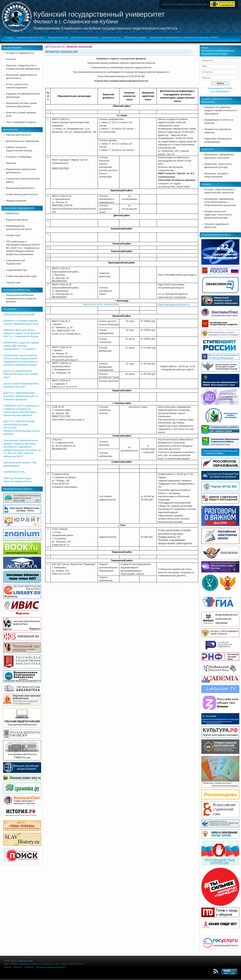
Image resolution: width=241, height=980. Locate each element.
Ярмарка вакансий (58, 37)
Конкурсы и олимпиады (19, 157)
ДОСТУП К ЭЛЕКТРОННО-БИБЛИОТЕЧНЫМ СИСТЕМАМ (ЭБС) (21, 374)
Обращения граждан (135, 37)
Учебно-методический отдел (21, 276)
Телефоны (29, 967)
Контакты (11, 59)
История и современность (20, 53)
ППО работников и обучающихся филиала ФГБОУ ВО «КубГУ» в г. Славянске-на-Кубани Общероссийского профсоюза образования (23, 248)
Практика (11, 163)
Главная (9, 37)
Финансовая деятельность (20, 188)
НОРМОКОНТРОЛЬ (14, 472)
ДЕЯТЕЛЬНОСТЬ (55, 47)
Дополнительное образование (22, 141)
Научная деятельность (18, 135)
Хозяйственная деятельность (22, 194)
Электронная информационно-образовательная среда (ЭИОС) (184, 37)
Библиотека (12, 213)
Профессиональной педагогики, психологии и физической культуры (218, 215)
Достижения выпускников (85, 37)
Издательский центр (17, 220)
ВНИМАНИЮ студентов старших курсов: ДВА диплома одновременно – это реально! (21, 346)
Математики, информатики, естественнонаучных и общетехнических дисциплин (220, 202)
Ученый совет (13, 283)
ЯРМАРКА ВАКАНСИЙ (79, 47)
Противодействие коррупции (19, 314)
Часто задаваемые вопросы (21, 122)
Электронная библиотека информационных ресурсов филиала (21, 298)
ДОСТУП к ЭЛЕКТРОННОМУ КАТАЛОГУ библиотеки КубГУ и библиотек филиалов (21, 396)
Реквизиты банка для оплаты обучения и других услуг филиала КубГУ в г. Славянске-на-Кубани (22, 333)
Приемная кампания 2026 (30, 37)
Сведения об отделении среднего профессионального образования (221, 110)
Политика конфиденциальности (51, 967)
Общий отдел (13, 235)
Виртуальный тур (111, 37)
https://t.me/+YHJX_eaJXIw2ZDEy (101, 304)
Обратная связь (25, 961)
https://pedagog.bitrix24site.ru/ (174, 305)
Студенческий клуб (16, 270)
